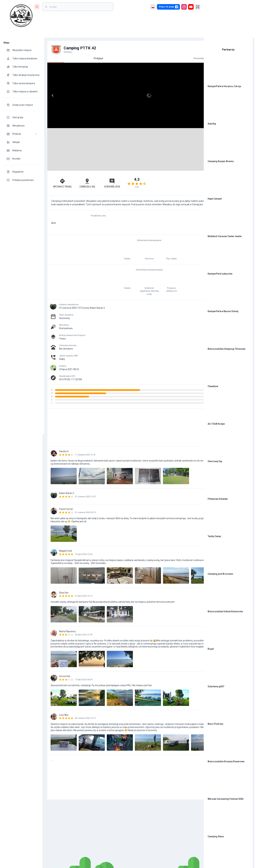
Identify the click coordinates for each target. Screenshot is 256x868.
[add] (190, 778)
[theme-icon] (9, 50)
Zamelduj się (72, 181)
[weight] (80, 7)
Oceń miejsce (89, 181)
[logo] (21, 16)
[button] (21, 134)
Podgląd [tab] (84, 60)
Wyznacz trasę (56, 181)
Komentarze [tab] (159, 58)
